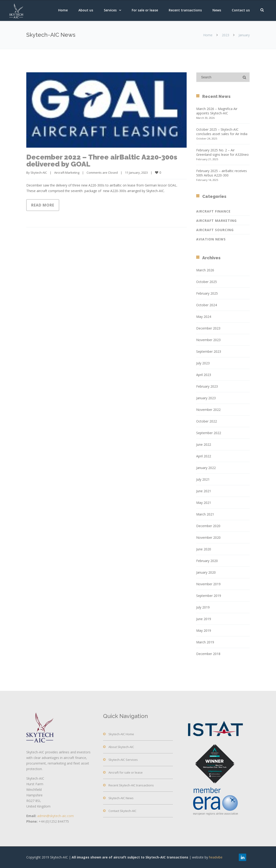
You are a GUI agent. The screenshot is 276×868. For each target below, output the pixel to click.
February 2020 (207, 561)
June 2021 (204, 491)
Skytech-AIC (39, 173)
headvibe (216, 857)
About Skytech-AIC (121, 747)
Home (63, 10)
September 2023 (209, 351)
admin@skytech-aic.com (56, 816)
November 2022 (208, 410)
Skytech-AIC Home (121, 734)
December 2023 (208, 328)
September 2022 (209, 433)
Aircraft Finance (213, 211)
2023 (226, 35)
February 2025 (207, 293)
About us (86, 10)
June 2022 (204, 444)
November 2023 (208, 340)
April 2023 (204, 375)
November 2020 (208, 537)
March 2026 (205, 270)
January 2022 (206, 468)
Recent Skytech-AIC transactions (131, 785)
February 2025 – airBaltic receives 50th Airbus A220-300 (222, 173)
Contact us (241, 10)
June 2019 (204, 619)
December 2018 (208, 654)
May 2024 (204, 317)
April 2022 (204, 456)
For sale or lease (145, 10)
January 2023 (206, 398)
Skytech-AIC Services (123, 760)
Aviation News (211, 239)
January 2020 (206, 572)
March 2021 (205, 514)
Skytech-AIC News (121, 798)
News (217, 10)
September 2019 (209, 596)
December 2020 (208, 526)
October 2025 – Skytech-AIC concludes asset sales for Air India (222, 132)
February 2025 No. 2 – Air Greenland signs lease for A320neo (222, 152)
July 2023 (203, 363)
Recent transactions (185, 10)
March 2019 (205, 642)
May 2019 (204, 630)
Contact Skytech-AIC (122, 811)
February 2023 (207, 386)
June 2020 (204, 549)
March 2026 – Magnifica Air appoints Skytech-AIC (217, 111)
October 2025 (207, 282)
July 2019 (203, 607)
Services (110, 10)
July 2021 (203, 479)
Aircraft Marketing (67, 173)
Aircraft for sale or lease (126, 772)
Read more (43, 205)
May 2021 (204, 503)
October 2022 (207, 421)
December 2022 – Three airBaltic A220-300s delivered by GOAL (102, 161)
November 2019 (208, 584)
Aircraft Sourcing (215, 230)
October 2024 (207, 305)
